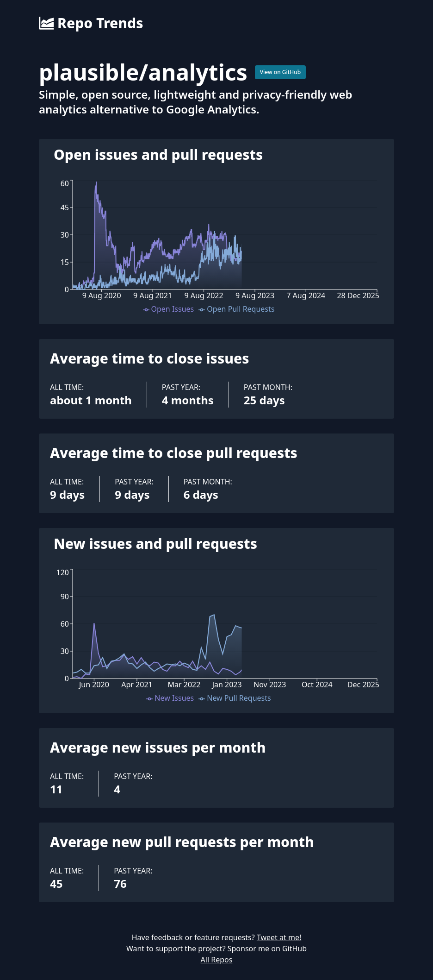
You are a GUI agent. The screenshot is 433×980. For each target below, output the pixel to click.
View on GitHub (281, 72)
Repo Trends (91, 23)
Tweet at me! (279, 937)
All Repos (217, 960)
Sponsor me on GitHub (267, 949)
